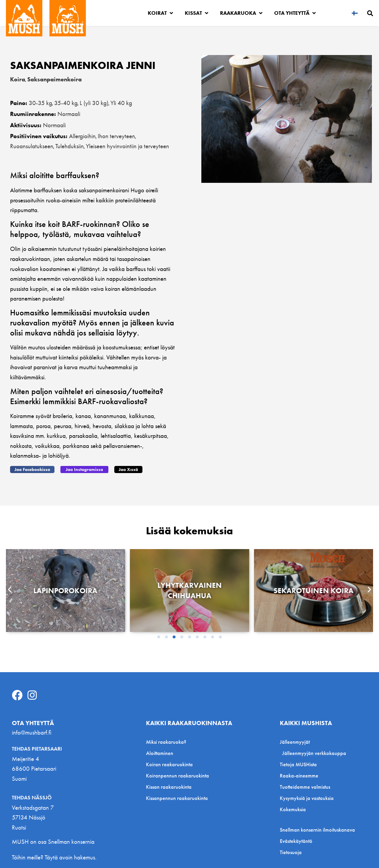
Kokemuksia (293, 809)
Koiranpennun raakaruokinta (178, 776)
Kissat (196, 13)
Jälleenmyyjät (296, 742)
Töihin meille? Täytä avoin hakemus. (54, 857)
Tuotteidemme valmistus (305, 787)
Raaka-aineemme (299, 776)
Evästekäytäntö (296, 841)
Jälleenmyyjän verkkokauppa (314, 753)
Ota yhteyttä (295, 13)
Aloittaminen (160, 753)
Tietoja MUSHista (298, 764)
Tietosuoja (291, 852)
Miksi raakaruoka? (166, 742)
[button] (32, 470)
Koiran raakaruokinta (169, 764)
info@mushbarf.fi (32, 732)
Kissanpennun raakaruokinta (177, 798)
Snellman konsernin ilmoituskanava (317, 830)
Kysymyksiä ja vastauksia (307, 798)
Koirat (160, 13)
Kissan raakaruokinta (169, 787)
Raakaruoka (241, 13)
